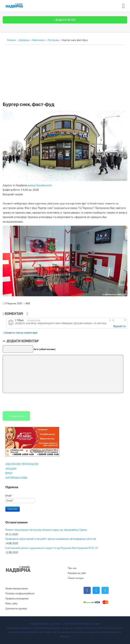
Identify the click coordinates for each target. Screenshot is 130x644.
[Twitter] (96, 590)
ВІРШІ (9, 473)
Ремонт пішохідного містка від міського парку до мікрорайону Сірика (46, 530)
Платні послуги (76, 578)
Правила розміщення (17, 598)
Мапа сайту (11, 603)
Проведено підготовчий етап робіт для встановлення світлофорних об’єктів (51, 539)
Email (9, 496)
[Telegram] (105, 590)
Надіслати (16, 416)
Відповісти (120, 326)
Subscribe (13, 509)
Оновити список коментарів (20, 333)
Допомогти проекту (16, 608)
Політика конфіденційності (20, 593)
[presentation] (30, 402)
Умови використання (16, 588)
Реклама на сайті (77, 573)
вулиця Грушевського (40, 185)
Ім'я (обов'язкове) (45, 349)
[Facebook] (87, 590)
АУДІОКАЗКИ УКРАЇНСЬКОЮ (22, 464)
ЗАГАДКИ (11, 469)
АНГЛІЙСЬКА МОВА (16, 478)
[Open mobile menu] (123, 5)
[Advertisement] (65, 75)
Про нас (72, 568)
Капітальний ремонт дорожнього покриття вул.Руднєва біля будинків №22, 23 (52, 548)
